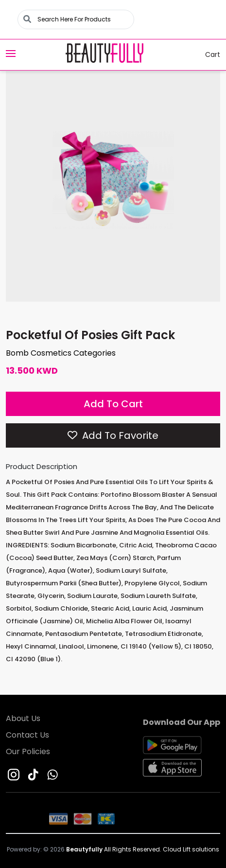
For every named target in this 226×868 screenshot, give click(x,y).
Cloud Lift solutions (191, 849)
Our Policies (28, 753)
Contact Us (27, 736)
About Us (23, 720)
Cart (207, 55)
